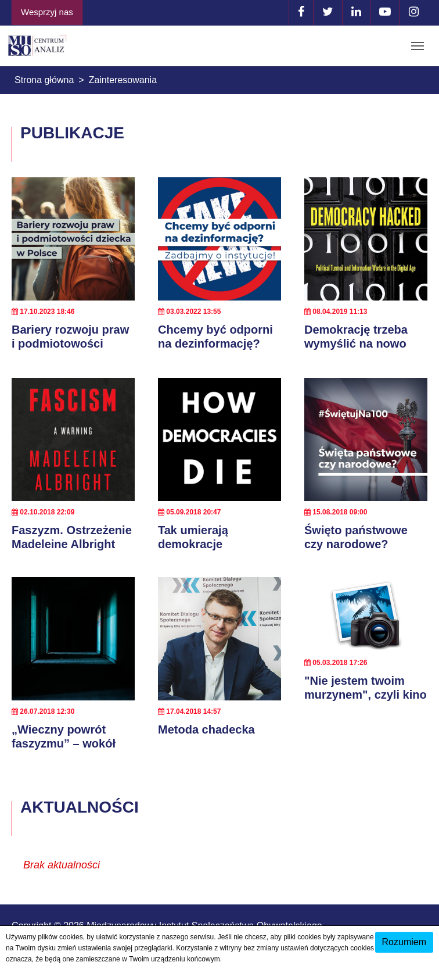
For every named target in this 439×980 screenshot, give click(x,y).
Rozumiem (404, 942)
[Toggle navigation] (418, 46)
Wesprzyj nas (47, 12)
